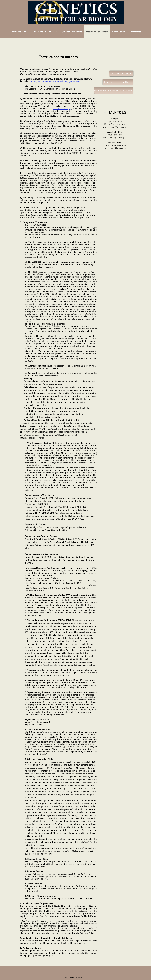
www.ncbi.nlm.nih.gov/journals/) (50, 487)
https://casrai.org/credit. (33, 438)
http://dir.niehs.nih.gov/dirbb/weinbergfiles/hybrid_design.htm (57, 588)
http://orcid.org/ (62, 109)
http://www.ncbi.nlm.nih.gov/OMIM (43, 583)
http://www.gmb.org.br (53, 74)
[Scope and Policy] (121, 73)
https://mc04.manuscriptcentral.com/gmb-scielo (55, 81)
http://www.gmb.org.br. (42, 955)
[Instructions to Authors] (118, 82)
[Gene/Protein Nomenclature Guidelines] (114, 90)
